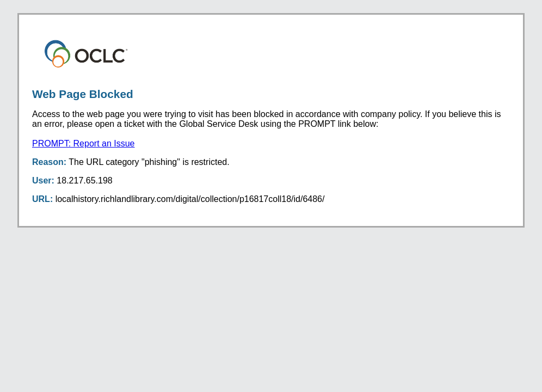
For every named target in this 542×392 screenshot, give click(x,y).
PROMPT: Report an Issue (84, 143)
